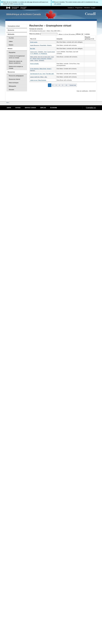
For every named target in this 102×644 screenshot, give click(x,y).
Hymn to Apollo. (35, 64)
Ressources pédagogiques (16, 76)
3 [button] (57, 85)
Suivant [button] (72, 85)
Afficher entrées (83, 34)
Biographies (12, 52)
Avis (8, 103)
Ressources (11, 72)
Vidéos (11, 41)
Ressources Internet (14, 79)
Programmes (79, 8)
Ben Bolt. (33, 49)
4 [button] (60, 85)
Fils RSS (11, 38)
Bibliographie (12, 86)
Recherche (11, 30)
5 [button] (63, 85)
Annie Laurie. (34, 42)
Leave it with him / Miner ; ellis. (39, 77)
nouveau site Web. (18, 4)
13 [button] (67, 85)
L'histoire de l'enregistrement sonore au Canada (17, 57)
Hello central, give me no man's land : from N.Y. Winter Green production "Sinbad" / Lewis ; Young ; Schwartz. (42, 59)
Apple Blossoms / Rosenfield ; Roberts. (41, 45)
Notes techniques (14, 83)
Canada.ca (71, 8)
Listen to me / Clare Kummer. (38, 80)
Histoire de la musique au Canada (16, 67)
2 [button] (54, 85)
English (93, 8)
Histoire (10, 49)
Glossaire (11, 90)
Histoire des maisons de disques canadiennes (15, 62)
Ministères (87, 8)
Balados (11, 45)
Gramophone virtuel (14, 26)
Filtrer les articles (43, 34)
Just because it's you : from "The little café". (42, 74)
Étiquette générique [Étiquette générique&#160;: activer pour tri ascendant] (90, 38)
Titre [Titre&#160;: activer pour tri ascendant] (33, 39)
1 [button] (50, 85)
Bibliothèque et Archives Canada (24, 14)
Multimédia (11, 34)
